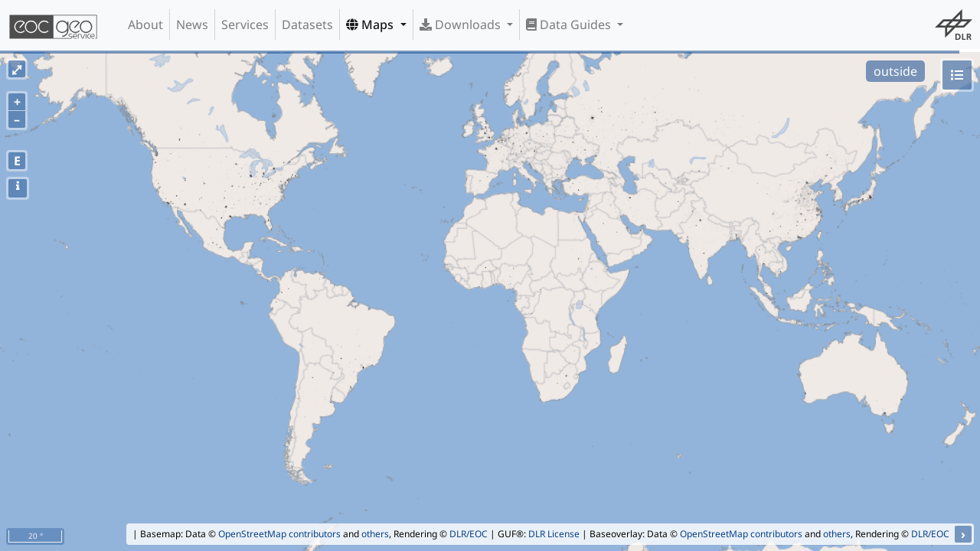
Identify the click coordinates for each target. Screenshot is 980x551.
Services (245, 24)
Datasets (307, 24)
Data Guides (570, 24)
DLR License (554, 534)
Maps (371, 24)
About (145, 24)
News (192, 24)
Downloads (462, 24)
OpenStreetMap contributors (279, 534)
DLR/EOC (469, 534)
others (375, 534)
